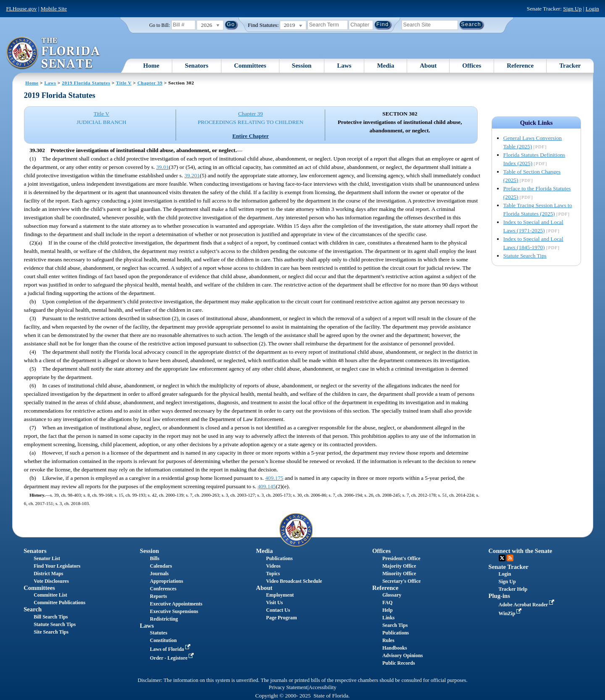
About (428, 66)
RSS (510, 558)
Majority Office (399, 566)
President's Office (401, 558)
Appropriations (167, 581)
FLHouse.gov (21, 9)
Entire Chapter (251, 136)
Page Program (281, 618)
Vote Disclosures (51, 581)
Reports (159, 596)
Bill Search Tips (51, 617)
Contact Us (278, 610)
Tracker (570, 66)
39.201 (192, 175)
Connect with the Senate (521, 551)
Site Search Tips (51, 632)
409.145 (267, 486)
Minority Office (399, 574)
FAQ (387, 603)
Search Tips (395, 625)
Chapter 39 (150, 83)
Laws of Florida (171, 649)
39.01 (163, 167)
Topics (273, 574)
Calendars (161, 566)
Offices (472, 66)
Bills (155, 558)
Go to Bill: (159, 25)
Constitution (163, 640)
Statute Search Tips (525, 256)
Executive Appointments (176, 604)
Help (388, 610)
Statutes (159, 633)
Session (302, 66)
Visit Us (274, 603)
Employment (280, 595)
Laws (344, 66)
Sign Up (572, 9)
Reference (520, 66)
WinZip (511, 613)
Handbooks (395, 648)
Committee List (50, 595)
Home (151, 66)
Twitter (502, 558)
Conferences (163, 589)
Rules (388, 640)
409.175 (274, 478)
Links (388, 618)
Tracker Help (513, 589)
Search (33, 609)
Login (592, 9)
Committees (250, 66)
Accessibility (323, 687)
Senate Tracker (509, 567)
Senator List (47, 558)
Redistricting (164, 619)
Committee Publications (59, 603)
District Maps (48, 574)
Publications (279, 558)
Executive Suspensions (174, 611)
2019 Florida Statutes (86, 83)
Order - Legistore (173, 658)
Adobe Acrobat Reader (527, 605)
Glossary (392, 595)
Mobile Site (54, 9)
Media (385, 66)
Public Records (399, 663)
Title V (124, 83)
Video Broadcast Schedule (294, 581)
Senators (197, 66)
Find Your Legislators (57, 566)
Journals (159, 574)
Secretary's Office (401, 581)
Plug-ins (499, 596)
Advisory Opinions (402, 655)
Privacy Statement (288, 687)
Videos (273, 566)
